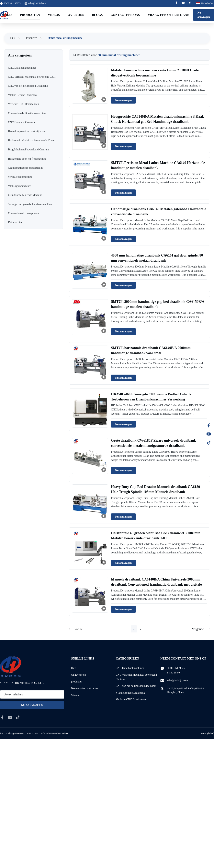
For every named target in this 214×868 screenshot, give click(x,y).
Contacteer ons (125, 15)
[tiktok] (18, 717)
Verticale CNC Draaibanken (131, 699)
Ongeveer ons (79, 675)
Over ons (76, 15)
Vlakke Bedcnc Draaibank (130, 693)
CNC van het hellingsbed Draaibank (136, 686)
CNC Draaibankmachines (130, 668)
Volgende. (201, 629)
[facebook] (2, 717)
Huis (13, 38)
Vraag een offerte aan (168, 15)
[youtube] (10, 717)
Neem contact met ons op (85, 688)
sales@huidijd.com (37, 3)
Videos (54, 15)
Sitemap (76, 695)
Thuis (7, 15)
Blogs (97, 15)
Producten (30, 15)
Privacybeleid (208, 733)
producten (77, 682)
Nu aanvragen (204, 15)
